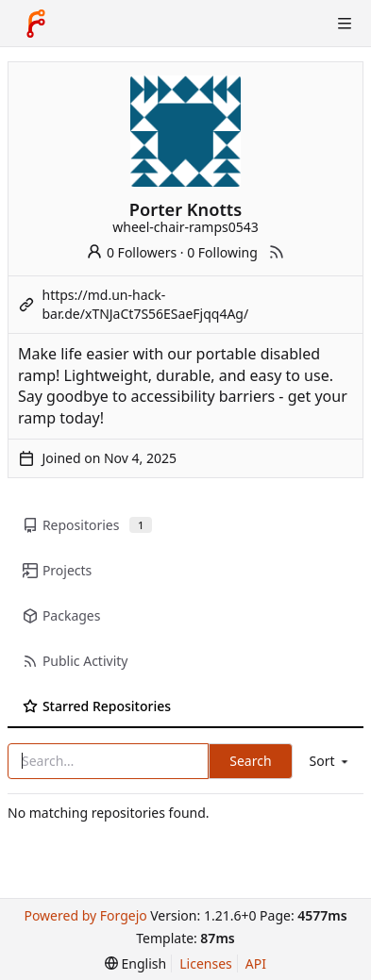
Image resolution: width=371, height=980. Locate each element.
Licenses (206, 963)
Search (250, 761)
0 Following (222, 252)
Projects (57, 570)
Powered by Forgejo (85, 915)
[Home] (36, 24)
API (256, 963)
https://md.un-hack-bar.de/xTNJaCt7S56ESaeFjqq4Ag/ (146, 304)
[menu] (330, 761)
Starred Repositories (97, 706)
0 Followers (131, 252)
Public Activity (75, 661)
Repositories (87, 525)
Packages (61, 615)
